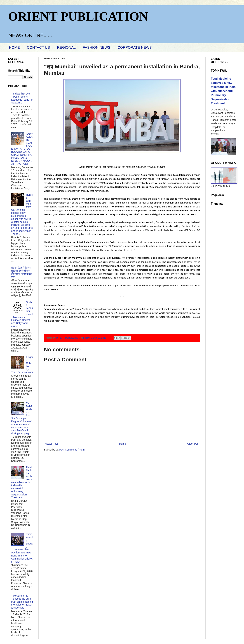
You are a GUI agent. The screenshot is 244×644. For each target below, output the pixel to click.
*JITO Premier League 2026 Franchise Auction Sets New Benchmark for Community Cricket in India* (22, 548)
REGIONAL (66, 47)
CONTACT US (38, 47)
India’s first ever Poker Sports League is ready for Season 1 (22, 98)
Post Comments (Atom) (72, 450)
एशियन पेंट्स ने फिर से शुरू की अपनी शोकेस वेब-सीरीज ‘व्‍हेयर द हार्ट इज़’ (22, 272)
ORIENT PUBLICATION (78, 16)
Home (122, 444)
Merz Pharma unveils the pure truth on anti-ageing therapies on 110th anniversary (22, 602)
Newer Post (51, 444)
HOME (14, 47)
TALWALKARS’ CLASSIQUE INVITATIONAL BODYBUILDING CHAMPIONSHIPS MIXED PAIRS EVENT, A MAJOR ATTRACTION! (22, 149)
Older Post (193, 444)
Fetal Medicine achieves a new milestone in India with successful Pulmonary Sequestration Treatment (22, 482)
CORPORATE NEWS (135, 47)
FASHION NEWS (97, 47)
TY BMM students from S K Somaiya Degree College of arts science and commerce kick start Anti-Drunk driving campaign (22, 418)
